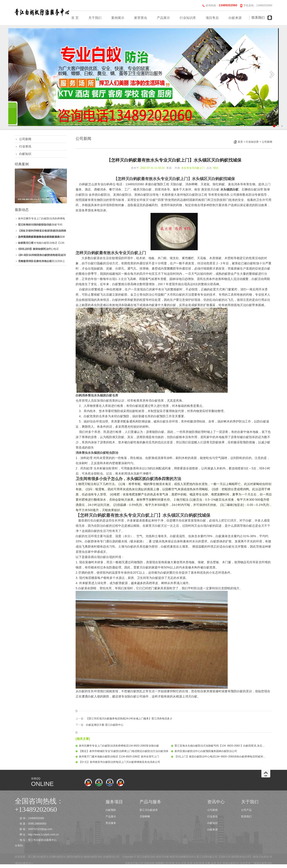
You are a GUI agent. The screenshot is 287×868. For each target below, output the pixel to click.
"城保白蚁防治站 (263, 863)
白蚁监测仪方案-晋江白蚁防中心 (105, 725)
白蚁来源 (235, 18)
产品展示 (163, 18)
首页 (240, 142)
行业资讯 (25, 146)
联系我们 (258, 18)
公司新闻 (25, 139)
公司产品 (246, 810)
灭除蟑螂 (145, 817)
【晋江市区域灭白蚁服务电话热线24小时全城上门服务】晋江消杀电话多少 (129, 719)
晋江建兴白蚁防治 (38, 857)
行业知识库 (188, 18)
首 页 (75, 18)
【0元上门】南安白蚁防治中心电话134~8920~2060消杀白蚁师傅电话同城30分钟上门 (224, 757)
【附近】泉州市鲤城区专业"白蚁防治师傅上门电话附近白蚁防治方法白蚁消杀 (124, 751)
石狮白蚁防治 (58, 857)
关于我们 (95, 18)
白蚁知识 (25, 154)
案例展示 (118, 18)
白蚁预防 (111, 810)
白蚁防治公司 (112, 857)
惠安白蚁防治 (75, 857)
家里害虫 (141, 18)
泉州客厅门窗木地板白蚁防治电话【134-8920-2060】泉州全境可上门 (119, 757)
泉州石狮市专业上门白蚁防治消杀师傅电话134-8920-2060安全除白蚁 (119, 746)
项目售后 (212, 18)
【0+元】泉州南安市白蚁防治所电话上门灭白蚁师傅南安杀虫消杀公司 (119, 762)
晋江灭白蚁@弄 (149, 810)
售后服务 (111, 823)
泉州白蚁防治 (23, 863)
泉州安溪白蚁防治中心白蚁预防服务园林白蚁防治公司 (206, 751)
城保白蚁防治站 (93, 857)
